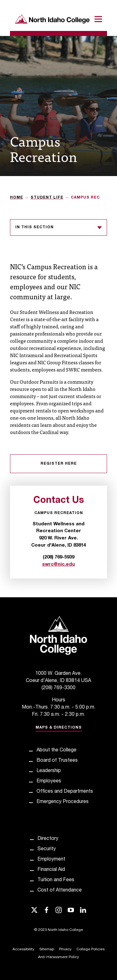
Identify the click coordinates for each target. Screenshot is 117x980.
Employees (49, 781)
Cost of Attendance (60, 891)
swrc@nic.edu (58, 565)
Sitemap (47, 949)
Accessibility (23, 949)
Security (47, 849)
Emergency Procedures (63, 802)
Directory (48, 839)
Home (17, 198)
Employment (51, 860)
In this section (58, 228)
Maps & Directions (59, 728)
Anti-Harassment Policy (58, 957)
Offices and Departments (65, 792)
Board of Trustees (57, 761)
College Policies (90, 949)
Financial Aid (51, 870)
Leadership (49, 771)
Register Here (59, 464)
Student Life (47, 198)
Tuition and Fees (56, 880)
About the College (56, 750)
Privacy (65, 949)
